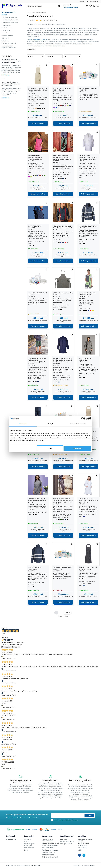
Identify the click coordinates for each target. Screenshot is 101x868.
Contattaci (28, 841)
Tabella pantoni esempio (50, 850)
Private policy (83, 845)
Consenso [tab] (23, 424)
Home (29, 13)
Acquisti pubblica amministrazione (48, 840)
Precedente (6, 647)
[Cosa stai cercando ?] (41, 6)
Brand (26, 850)
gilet (31, 40)
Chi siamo (27, 839)
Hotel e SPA (5, 38)
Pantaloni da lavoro (7, 36)
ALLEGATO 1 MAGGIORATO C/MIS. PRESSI (62, 568)
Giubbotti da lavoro (7, 28)
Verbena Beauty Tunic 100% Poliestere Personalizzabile (37, 500)
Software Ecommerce (80, 865)
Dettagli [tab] (50, 424)
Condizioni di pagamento (50, 845)
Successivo (16, 647)
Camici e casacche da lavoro (10, 23)
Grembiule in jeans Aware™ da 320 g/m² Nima (88, 568)
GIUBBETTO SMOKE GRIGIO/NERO (85, 359)
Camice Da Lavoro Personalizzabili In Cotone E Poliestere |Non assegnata (88, 157)
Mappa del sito (11, 839)
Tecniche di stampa (48, 852)
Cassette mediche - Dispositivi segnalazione (9, 47)
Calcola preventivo (38, 123)
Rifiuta (50, 448)
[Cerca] (59, 6)
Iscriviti (89, 815)
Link (76, 820)
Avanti (67, 613)
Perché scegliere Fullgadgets (29, 845)
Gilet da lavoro (6, 30)
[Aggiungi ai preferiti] (47, 65)
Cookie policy (82, 848)
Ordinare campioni (48, 855)
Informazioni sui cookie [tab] (78, 424)
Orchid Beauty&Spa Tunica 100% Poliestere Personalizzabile (62, 90)
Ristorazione (5, 41)
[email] (68, 816)
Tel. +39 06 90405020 (71, 7)
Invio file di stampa (48, 848)
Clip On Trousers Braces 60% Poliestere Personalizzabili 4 (63, 227)
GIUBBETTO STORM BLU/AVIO (35, 227)
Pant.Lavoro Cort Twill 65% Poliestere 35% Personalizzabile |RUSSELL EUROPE (37, 361)
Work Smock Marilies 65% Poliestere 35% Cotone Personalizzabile (87, 295)
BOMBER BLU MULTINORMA (88, 226)
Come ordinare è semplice (50, 843)
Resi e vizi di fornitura (67, 841)
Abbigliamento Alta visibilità (10, 20)
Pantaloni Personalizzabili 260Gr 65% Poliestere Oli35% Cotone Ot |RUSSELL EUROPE (63, 500)
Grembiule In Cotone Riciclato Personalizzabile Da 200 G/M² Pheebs (38, 90)
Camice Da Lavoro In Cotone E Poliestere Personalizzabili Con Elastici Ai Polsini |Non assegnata (63, 361)
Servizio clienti (92, 2)
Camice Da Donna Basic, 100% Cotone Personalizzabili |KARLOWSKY (88, 500)
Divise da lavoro (6, 25)
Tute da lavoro (6, 33)
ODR (80, 850)
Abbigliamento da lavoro (9, 13)
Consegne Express (66, 844)
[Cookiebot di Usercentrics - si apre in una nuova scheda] (83, 418)
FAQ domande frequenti (50, 857)
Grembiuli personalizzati (9, 43)
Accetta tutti (78, 448)
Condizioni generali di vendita (85, 840)
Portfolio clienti (29, 848)
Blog (81, 2)
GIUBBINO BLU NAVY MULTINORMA (35, 568)
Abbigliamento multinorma (9, 17)
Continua (5, 75)
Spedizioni (64, 839)
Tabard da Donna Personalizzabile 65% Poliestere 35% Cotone (35, 157)
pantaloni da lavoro (40, 40)
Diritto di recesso (84, 843)
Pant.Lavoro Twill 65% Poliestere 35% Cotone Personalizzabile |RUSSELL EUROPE (62, 158)
